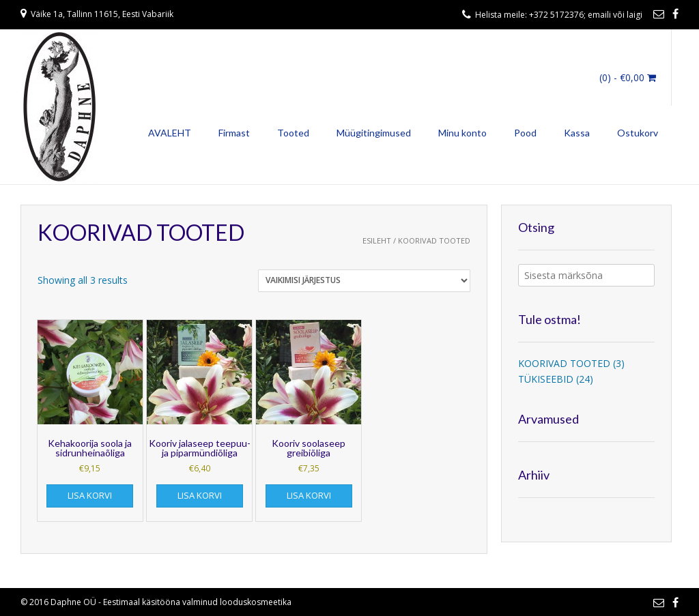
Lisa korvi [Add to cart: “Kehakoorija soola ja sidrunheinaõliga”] (90, 495)
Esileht (377, 240)
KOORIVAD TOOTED (564, 363)
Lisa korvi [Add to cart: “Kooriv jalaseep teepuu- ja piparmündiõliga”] (200, 495)
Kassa (577, 133)
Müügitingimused (374, 133)
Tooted (293, 133)
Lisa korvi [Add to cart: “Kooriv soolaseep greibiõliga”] (309, 495)
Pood (525, 133)
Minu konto (462, 133)
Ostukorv (638, 133)
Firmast (234, 133)
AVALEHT (170, 133)
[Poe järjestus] (364, 281)
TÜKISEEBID (546, 379)
